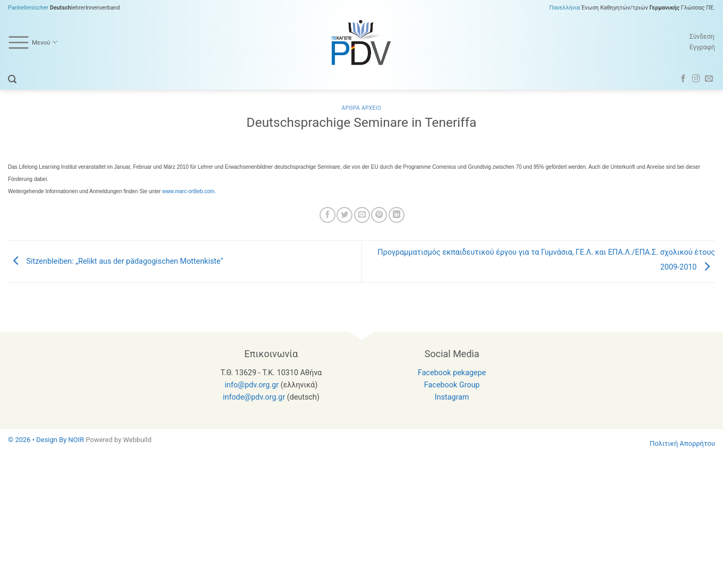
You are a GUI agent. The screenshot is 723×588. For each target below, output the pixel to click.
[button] (12, 79)
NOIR (76, 440)
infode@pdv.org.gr (254, 397)
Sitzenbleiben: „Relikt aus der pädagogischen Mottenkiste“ (115, 261)
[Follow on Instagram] (696, 79)
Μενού (33, 42)
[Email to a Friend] (362, 215)
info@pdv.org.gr (252, 385)
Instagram (452, 397)
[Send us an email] (709, 79)
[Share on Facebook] (328, 215)
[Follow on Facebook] (683, 79)
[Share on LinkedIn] (397, 215)
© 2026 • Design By (38, 440)
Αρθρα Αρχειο (361, 108)
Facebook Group (452, 385)
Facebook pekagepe (452, 373)
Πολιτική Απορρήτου (682, 443)
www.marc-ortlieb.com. (189, 191)
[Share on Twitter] (345, 215)
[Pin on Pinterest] (379, 215)
